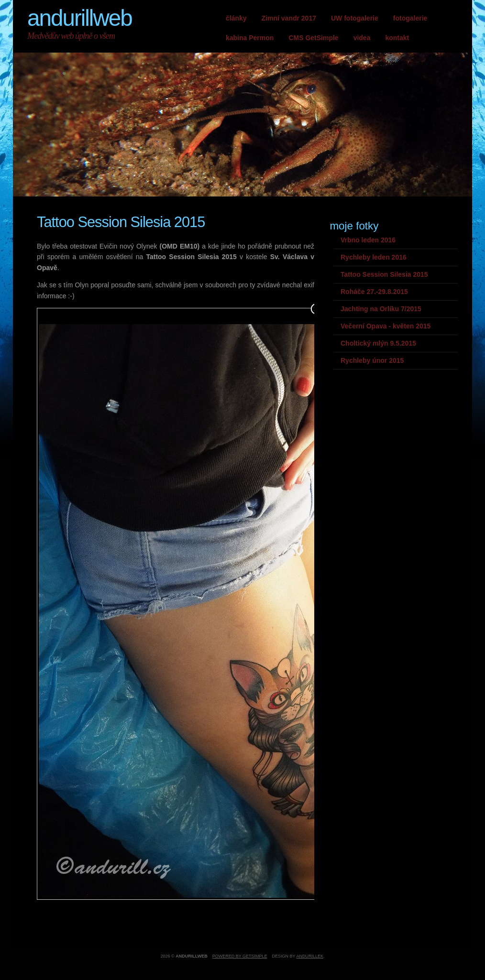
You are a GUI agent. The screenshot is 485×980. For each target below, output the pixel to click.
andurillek (310, 956)
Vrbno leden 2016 (368, 240)
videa (362, 38)
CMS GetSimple (313, 38)
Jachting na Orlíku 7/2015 (381, 309)
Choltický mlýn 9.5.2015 (378, 343)
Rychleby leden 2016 (374, 257)
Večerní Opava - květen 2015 (386, 326)
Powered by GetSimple (240, 956)
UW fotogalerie (355, 18)
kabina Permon (250, 38)
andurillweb (80, 18)
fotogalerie (410, 18)
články (236, 18)
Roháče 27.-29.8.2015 (374, 292)
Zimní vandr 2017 (289, 18)
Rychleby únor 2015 (372, 360)
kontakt (397, 38)
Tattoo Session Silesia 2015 (384, 274)
